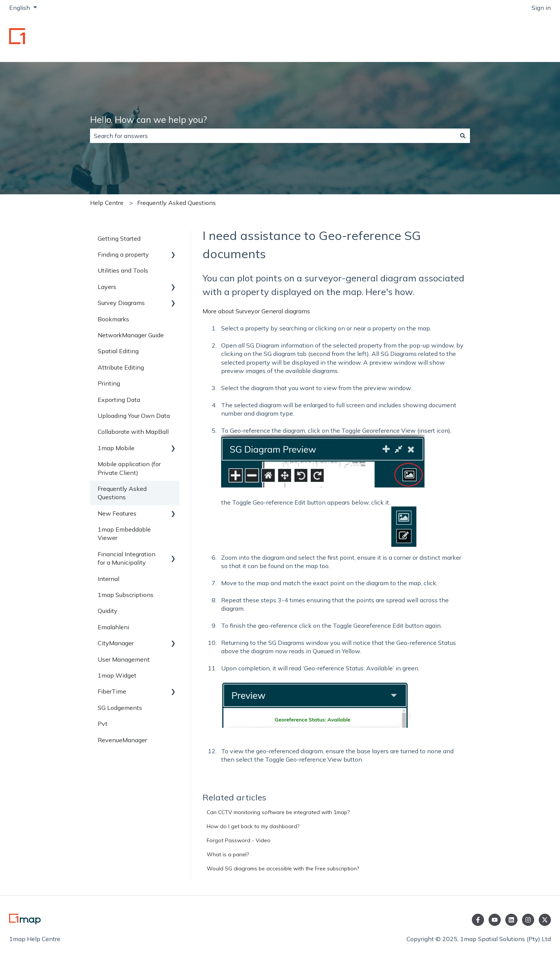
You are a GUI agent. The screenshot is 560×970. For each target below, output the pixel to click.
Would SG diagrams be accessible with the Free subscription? (283, 868)
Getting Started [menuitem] (119, 238)
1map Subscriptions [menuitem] (126, 595)
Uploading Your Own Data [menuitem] (134, 416)
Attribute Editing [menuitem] (121, 367)
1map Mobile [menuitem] (116, 448)
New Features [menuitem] (117, 513)
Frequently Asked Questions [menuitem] (122, 493)
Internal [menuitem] (108, 579)
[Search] (463, 136)
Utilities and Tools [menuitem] (123, 270)
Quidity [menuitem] (108, 611)
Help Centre (107, 203)
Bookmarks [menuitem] (113, 319)
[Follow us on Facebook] (478, 920)
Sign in (541, 8)
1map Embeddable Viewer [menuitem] (124, 533)
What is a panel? (228, 854)
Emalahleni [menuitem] (113, 627)
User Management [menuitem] (124, 659)
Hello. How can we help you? (149, 120)
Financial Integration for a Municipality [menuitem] (127, 558)
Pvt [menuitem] (103, 724)
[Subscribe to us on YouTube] (495, 920)
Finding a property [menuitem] (123, 254)
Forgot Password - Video (239, 840)
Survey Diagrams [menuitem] (121, 303)
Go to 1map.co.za (519, 39)
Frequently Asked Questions (176, 203)
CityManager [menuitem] (116, 643)
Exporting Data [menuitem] (119, 400)
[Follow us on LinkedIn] (511, 920)
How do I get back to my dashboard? (253, 826)
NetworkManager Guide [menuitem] (131, 335)
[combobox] (273, 136)
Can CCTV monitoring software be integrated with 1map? (278, 812)
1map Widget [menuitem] (117, 675)
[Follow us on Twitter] (545, 920)
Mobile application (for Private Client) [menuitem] (129, 468)
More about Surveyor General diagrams (256, 311)
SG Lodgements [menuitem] (120, 708)
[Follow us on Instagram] (528, 920)
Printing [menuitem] (109, 383)
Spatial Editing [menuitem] (118, 351)
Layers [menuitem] (107, 287)
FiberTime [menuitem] (112, 691)
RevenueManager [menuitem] (122, 740)
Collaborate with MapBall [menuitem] (133, 432)
